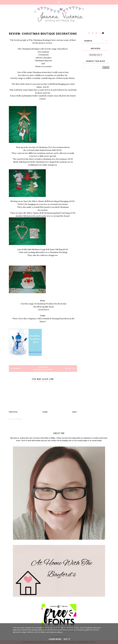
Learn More (55, 639)
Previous (13, 412)
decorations (39, 370)
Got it (67, 639)
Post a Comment (15, 419)
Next (75, 412)
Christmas (43, 367)
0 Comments (16, 369)
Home (45, 412)
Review (49, 370)
